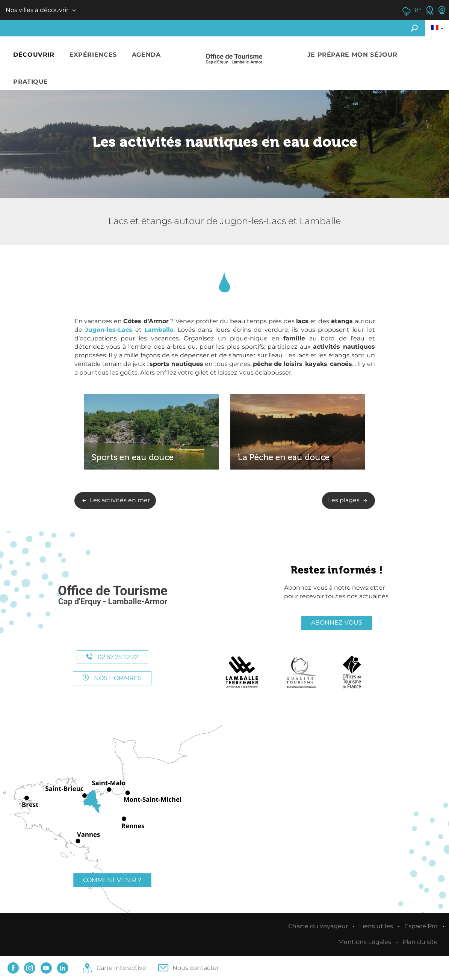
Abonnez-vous (337, 622)
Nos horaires (112, 678)
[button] (34, 55)
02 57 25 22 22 (112, 657)
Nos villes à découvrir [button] (37, 10)
